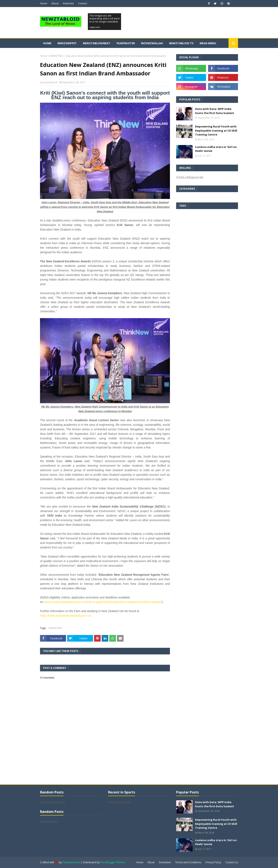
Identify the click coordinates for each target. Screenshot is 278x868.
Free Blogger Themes (113, 862)
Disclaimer (165, 862)
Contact (82, 3)
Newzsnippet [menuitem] (67, 43)
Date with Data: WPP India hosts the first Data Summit (215, 111)
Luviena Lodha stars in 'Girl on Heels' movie (216, 149)
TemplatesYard (71, 862)
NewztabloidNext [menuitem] (97, 43)
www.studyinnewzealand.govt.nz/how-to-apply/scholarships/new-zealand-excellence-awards (103, 602)
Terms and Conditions (188, 862)
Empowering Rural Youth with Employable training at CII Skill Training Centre (216, 130)
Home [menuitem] (47, 43)
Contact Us (232, 862)
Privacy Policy (213, 862)
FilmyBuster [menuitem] (126, 43)
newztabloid (50, 82)
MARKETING (56, 56)
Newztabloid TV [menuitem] (181, 43)
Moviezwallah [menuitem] (152, 43)
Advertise (68, 3)
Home (44, 3)
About (55, 3)
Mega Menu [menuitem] (208, 43)
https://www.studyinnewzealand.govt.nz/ (65, 616)
